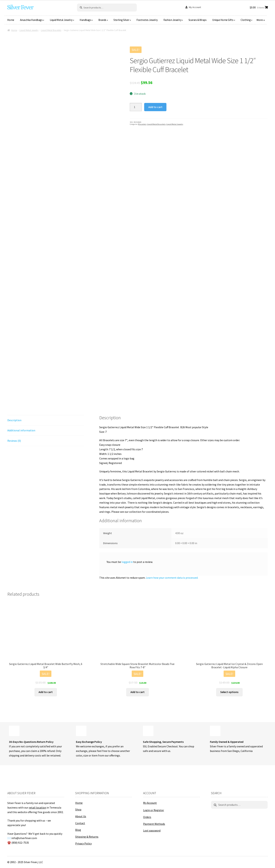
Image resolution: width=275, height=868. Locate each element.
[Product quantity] (136, 107)
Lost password (152, 830)
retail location (37, 808)
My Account (195, 7)
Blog (78, 830)
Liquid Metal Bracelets (51, 30)
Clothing (246, 20)
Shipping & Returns (87, 837)
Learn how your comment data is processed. (172, 578)
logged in (127, 562)
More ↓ (261, 20)
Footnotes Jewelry (147, 20)
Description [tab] (14, 420)
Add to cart (155, 107)
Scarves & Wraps (198, 20)
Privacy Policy (83, 843)
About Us (81, 816)
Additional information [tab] (21, 430)
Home (11, 20)
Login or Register (154, 810)
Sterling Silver (121, 20)
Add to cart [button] (46, 692)
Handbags (85, 20)
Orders (147, 817)
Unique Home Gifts (223, 20)
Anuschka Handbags (31, 20)
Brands (102, 20)
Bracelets (142, 124)
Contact (80, 823)
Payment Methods (154, 824)
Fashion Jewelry (172, 20)
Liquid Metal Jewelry (61, 20)
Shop (78, 809)
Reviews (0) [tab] (14, 441)
